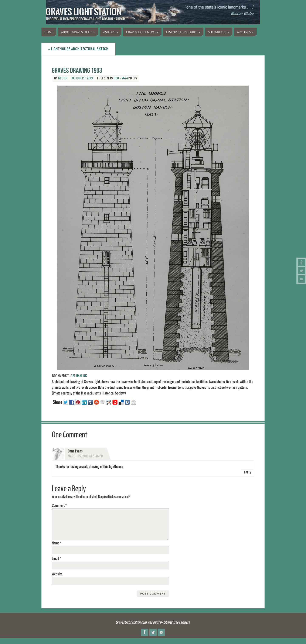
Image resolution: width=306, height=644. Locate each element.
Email (57, 559)
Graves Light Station (84, 12)
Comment (59, 506)
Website (57, 574)
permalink (80, 376)
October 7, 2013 (82, 78)
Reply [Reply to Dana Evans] (248, 473)
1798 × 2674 (121, 78)
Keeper (63, 78)
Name (57, 543)
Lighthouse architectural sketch (78, 49)
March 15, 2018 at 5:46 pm (86, 456)
